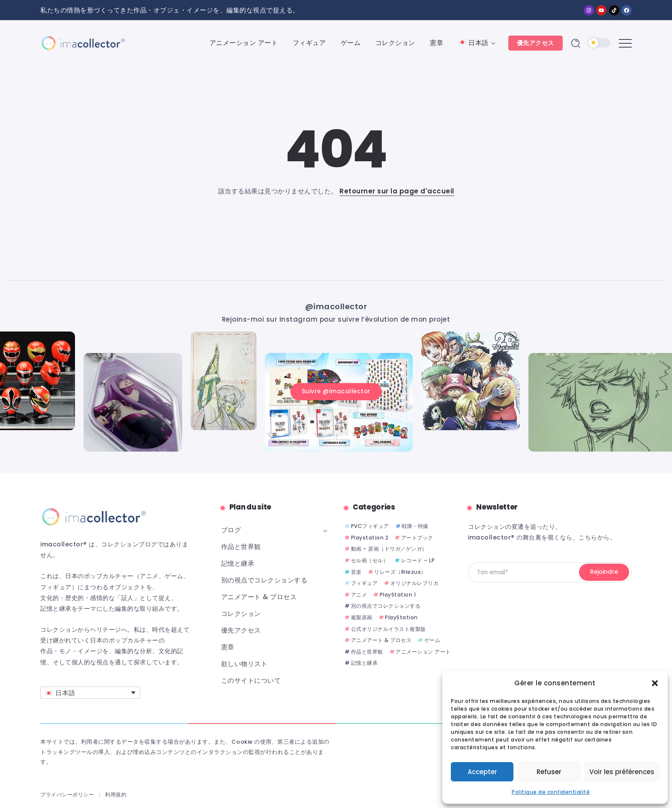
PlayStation (401, 617)
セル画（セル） (370, 560)
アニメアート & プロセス (381, 640)
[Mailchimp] (604, 573)
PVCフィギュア (370, 526)
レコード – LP (418, 560)
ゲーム (432, 640)
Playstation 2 (370, 538)
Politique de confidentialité (551, 792)
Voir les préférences (622, 772)
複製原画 (362, 617)
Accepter (482, 772)
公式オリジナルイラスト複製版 (388, 629)
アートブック (417, 538)
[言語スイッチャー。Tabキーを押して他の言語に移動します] (90, 693)
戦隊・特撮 (415, 526)
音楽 (356, 572)
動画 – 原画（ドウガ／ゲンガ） (389, 549)
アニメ (359, 595)
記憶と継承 (364, 663)
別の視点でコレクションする (386, 606)
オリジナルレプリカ (415, 583)
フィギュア (364, 583)
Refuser (549, 772)
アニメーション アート (423, 652)
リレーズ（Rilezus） (400, 572)
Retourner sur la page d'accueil (397, 191)
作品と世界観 (367, 652)
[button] (655, 683)
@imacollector (336, 306)
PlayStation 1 (398, 595)
